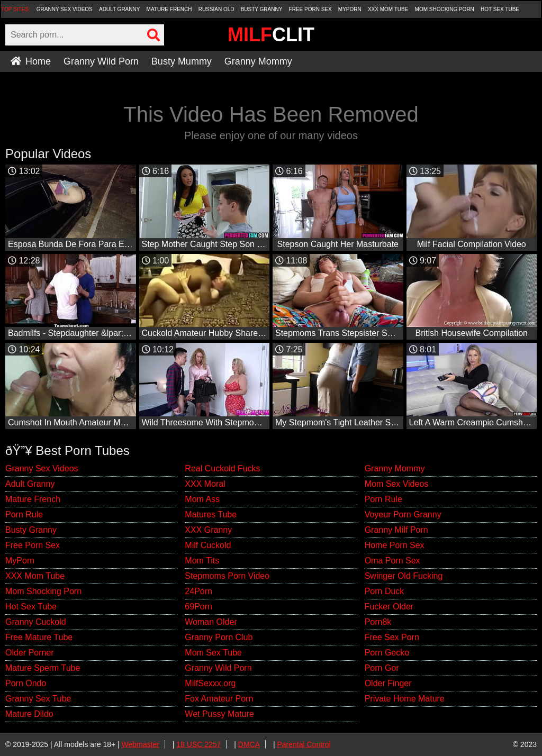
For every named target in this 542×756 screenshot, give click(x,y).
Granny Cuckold (36, 622)
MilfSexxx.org (210, 683)
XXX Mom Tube (388, 9)
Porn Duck (385, 591)
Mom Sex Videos (397, 484)
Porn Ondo (26, 683)
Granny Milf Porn (396, 530)
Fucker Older (389, 607)
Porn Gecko (387, 653)
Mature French (169, 9)
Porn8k (378, 622)
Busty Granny (262, 9)
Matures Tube (211, 514)
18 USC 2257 (198, 744)
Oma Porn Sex (392, 561)
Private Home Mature (405, 699)
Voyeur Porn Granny (403, 514)
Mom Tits (202, 561)
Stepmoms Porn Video (227, 576)
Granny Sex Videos (65, 9)
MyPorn (350, 9)
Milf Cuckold (208, 545)
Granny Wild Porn (101, 61)
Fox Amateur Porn (219, 699)
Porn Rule (24, 514)
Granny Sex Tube (38, 699)
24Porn (198, 591)
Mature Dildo (29, 714)
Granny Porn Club (219, 637)
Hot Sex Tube (500, 9)
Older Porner (30, 653)
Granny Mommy (258, 61)
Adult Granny (119, 9)
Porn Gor (382, 668)
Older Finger (388, 683)
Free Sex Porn (392, 637)
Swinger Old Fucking (404, 576)
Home (31, 61)
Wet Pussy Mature (219, 714)
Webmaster (141, 744)
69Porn (198, 607)
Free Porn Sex (310, 9)
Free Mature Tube (39, 637)
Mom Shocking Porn (445, 9)
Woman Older (211, 622)
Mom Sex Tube (213, 653)
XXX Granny (208, 530)
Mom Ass (202, 499)
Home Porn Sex (395, 545)
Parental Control (304, 744)
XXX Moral (205, 484)
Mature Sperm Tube (43, 668)
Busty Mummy (182, 61)
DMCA (249, 744)
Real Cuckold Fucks (222, 468)
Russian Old (216, 9)
